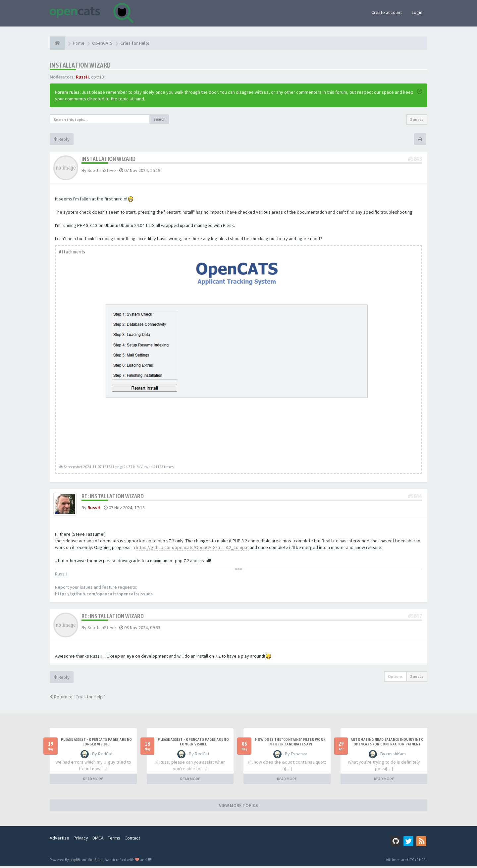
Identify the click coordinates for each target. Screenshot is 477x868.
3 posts (417, 119)
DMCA (98, 840)
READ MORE (93, 781)
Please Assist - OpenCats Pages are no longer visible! (97, 744)
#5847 (415, 618)
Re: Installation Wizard (113, 496)
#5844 (415, 496)
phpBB (75, 862)
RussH (82, 77)
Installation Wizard (80, 65)
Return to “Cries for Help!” (78, 699)
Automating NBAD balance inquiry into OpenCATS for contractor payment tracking (387, 746)
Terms (114, 840)
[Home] (57, 43)
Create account (387, 12)
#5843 (415, 159)
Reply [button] (62, 139)
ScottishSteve (102, 170)
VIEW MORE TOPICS (238, 807)
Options (395, 678)
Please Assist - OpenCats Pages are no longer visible (193, 744)
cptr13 (98, 77)
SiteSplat (96, 862)
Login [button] (417, 12)
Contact (132, 840)
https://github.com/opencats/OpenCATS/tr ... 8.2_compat (192, 549)
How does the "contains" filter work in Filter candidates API (290, 744)
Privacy (81, 840)
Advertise (59, 840)
